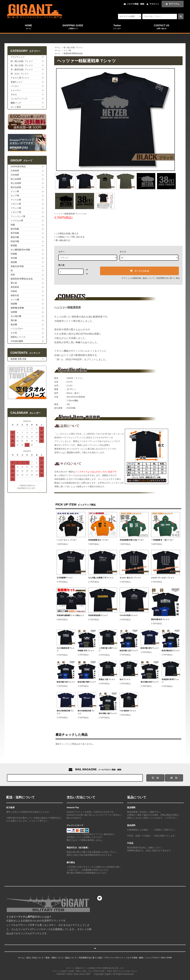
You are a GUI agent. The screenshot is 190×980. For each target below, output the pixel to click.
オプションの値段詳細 (131, 278)
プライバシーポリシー (114, 958)
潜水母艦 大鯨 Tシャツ (108, 713)
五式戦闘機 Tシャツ (65, 578)
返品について (149, 278)
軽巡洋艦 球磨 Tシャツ (87, 682)
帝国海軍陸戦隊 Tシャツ (98, 615)
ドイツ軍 (67, 50)
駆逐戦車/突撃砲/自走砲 (73, 53)
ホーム (58, 48)
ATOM (169, 958)
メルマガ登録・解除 (136, 4)
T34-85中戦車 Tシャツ (129, 615)
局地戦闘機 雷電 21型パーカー (132, 540)
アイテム (172, 4)
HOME (28, 27)
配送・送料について (54, 958)
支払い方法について (35, 958)
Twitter (117, 27)
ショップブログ (152, 958)
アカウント (154, 4)
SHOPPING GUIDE (73, 27)
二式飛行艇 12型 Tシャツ (108, 649)
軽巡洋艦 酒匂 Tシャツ (150, 648)
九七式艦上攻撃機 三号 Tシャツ (101, 578)
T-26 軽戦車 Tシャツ (128, 711)
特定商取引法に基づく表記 (168, 278)
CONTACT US (162, 27)
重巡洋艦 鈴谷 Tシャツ (160, 619)
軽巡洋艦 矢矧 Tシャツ (66, 682)
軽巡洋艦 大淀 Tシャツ (129, 651)
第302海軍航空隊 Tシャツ (65, 712)
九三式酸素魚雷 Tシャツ (66, 649)
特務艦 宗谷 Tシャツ (86, 651)
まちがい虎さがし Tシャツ (130, 578)
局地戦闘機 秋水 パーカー (98, 540)
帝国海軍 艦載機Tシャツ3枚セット (70, 615)
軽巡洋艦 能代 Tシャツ (171, 651)
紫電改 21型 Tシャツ (107, 679)
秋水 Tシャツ (125, 679)
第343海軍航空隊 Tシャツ (86, 712)
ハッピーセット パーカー (67, 540)
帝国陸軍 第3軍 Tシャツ (170, 681)
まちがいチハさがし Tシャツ (163, 578)
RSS (163, 958)
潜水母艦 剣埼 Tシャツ (150, 682)
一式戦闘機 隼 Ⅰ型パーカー (162, 540)
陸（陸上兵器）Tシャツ (73, 48)
